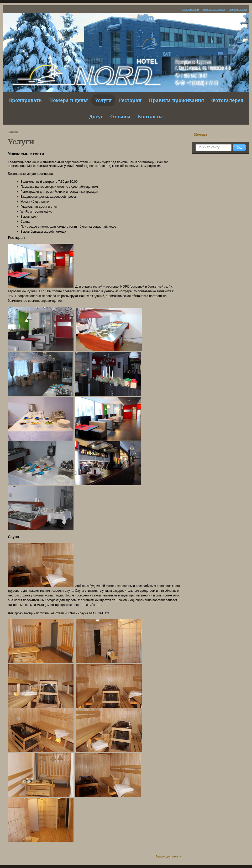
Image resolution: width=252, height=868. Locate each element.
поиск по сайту (214, 9)
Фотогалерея (227, 100)
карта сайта (238, 9)
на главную (190, 9)
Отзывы (120, 116)
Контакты (150, 116)
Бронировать (25, 100)
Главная (14, 132)
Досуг (96, 116)
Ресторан (130, 100)
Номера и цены (68, 100)
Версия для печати (168, 856)
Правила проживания (176, 100)
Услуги (103, 100)
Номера (201, 134)
